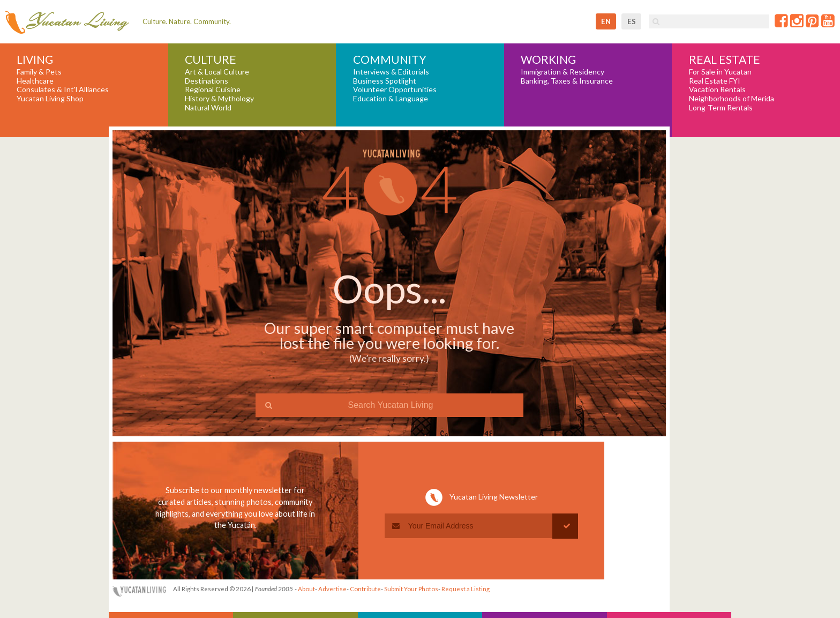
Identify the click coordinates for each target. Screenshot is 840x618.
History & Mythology (219, 99)
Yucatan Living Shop (50, 99)
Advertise (332, 589)
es (632, 21)
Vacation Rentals (717, 90)
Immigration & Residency (562, 72)
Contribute (365, 589)
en (606, 21)
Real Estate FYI (715, 81)
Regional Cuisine (213, 90)
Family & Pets (39, 72)
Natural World (208, 108)
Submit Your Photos (411, 589)
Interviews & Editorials (391, 72)
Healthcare (35, 81)
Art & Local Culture (217, 72)
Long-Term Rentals (721, 108)
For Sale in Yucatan (720, 72)
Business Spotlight (385, 81)
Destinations (207, 81)
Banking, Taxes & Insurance (567, 81)
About (306, 589)
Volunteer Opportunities (395, 90)
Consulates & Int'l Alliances (63, 90)
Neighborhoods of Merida (732, 99)
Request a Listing (466, 589)
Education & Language (391, 99)
